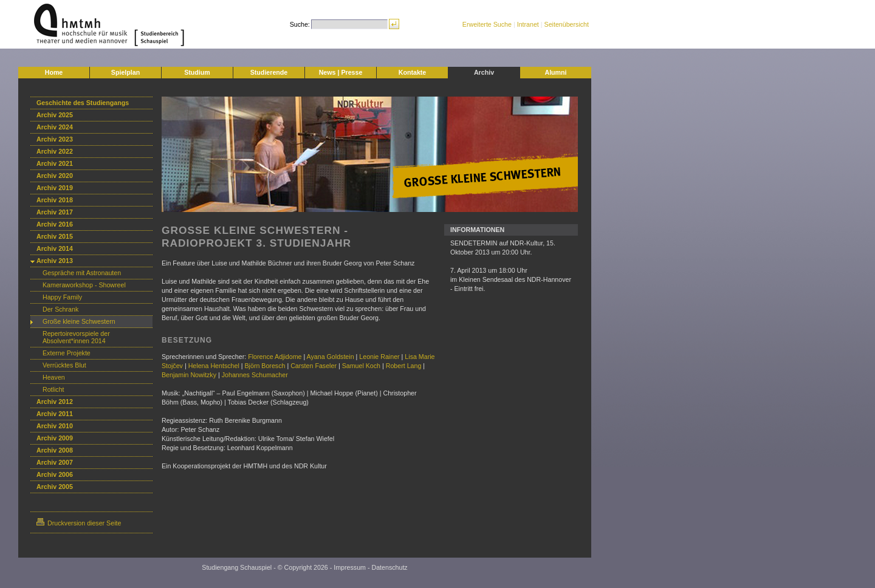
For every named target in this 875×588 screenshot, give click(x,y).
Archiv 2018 (55, 200)
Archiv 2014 (55, 248)
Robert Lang (404, 366)
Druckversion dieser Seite (79, 523)
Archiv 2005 (55, 487)
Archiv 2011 (55, 414)
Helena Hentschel (214, 366)
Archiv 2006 (55, 474)
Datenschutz (389, 567)
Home (54, 72)
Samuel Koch (361, 366)
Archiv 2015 (55, 236)
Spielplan (125, 72)
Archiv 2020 (55, 176)
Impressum (350, 567)
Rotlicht (53, 389)
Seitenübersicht (567, 24)
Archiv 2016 (55, 224)
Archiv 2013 (55, 261)
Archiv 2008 (55, 450)
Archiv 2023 (55, 139)
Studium (197, 72)
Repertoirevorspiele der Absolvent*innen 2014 (76, 337)
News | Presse (341, 72)
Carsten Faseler (314, 366)
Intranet (528, 24)
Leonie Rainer (379, 357)
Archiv (484, 72)
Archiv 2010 (55, 426)
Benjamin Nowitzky (189, 375)
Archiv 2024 (55, 127)
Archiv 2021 (55, 163)
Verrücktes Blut (64, 365)
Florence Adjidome (275, 357)
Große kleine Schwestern (79, 321)
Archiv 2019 (55, 188)
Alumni (555, 72)
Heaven (54, 377)
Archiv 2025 (55, 115)
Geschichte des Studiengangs (83, 103)
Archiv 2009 (55, 438)
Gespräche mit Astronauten (82, 273)
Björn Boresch (265, 366)
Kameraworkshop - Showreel (84, 285)
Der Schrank (60, 309)
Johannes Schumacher (254, 375)
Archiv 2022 (55, 151)
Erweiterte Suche (487, 24)
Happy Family (62, 297)
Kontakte (413, 72)
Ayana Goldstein (331, 357)
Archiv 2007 (55, 462)
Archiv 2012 (55, 402)
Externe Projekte (68, 353)
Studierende (269, 72)
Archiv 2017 (55, 212)
